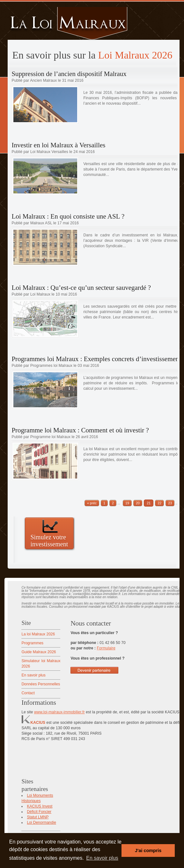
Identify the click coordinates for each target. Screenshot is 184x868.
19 (127, 503)
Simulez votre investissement (49, 540)
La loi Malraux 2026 (38, 634)
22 (159, 503)
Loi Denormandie (41, 822)
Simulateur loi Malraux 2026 (41, 664)
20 (138, 503)
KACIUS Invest (40, 806)
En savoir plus (33, 675)
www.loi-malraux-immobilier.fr (59, 712)
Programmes (32, 643)
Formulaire (106, 648)
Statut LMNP (38, 817)
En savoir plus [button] (102, 858)
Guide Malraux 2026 (39, 652)
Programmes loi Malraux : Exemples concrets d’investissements (97, 359)
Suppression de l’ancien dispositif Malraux (69, 74)
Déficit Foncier (39, 812)
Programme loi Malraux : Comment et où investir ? (80, 430)
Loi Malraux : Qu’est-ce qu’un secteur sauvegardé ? (81, 288)
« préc (92, 503)
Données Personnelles (41, 684)
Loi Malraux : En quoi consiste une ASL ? (68, 216)
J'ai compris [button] (148, 850)
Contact (28, 693)
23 (170, 503)
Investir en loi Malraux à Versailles (58, 145)
